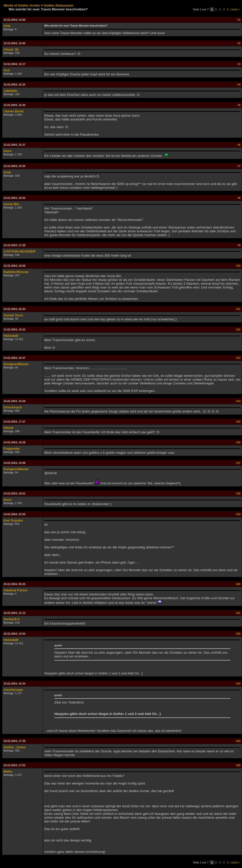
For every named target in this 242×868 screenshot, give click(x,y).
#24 (238, 741)
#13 (238, 358)
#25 (238, 765)
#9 (239, 245)
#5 (239, 105)
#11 (238, 309)
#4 (239, 85)
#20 (238, 584)
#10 (238, 266)
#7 (239, 166)
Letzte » (235, 9)
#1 (239, 20)
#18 (238, 493)
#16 (238, 442)
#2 (239, 43)
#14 (238, 401)
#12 (238, 329)
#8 (239, 198)
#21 (238, 613)
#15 (238, 422)
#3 (239, 64)
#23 (238, 684)
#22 (238, 634)
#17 (238, 463)
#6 (239, 145)
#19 (238, 514)
